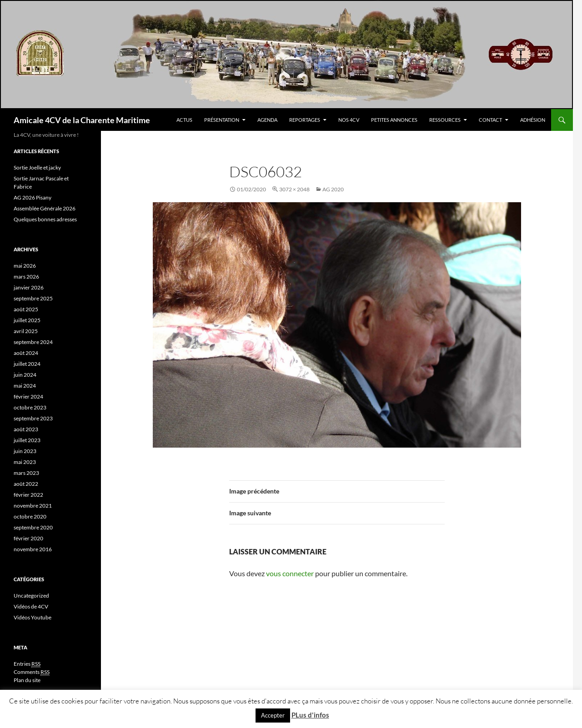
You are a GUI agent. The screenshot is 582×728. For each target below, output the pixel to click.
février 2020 (28, 538)
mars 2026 (26, 277)
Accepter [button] (273, 715)
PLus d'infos (310, 715)
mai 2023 (25, 462)
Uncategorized (31, 596)
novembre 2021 (33, 506)
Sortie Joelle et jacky (37, 167)
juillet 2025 (27, 320)
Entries (27, 664)
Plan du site (27, 680)
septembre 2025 (33, 298)
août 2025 (26, 309)
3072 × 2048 (294, 189)
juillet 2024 (27, 364)
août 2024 (26, 353)
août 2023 (26, 429)
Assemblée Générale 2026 (45, 208)
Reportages (305, 120)
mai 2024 (25, 386)
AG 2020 (333, 189)
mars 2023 (26, 473)
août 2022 (26, 484)
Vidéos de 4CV (31, 606)
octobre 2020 (30, 516)
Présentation (222, 120)
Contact (490, 120)
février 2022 (28, 495)
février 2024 (28, 396)
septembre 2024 (33, 342)
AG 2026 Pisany (33, 197)
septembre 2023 (33, 418)
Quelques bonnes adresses (45, 219)
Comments (32, 672)
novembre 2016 (33, 549)
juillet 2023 (27, 440)
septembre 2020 (33, 527)
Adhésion (533, 120)
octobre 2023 (30, 407)
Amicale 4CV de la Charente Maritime (82, 120)
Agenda (267, 120)
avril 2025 (26, 331)
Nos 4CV (349, 120)
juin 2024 (25, 375)
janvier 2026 (29, 287)
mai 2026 (25, 266)
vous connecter (290, 573)
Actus (184, 120)
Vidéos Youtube (33, 617)
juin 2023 (25, 451)
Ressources (445, 120)
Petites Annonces (394, 120)
